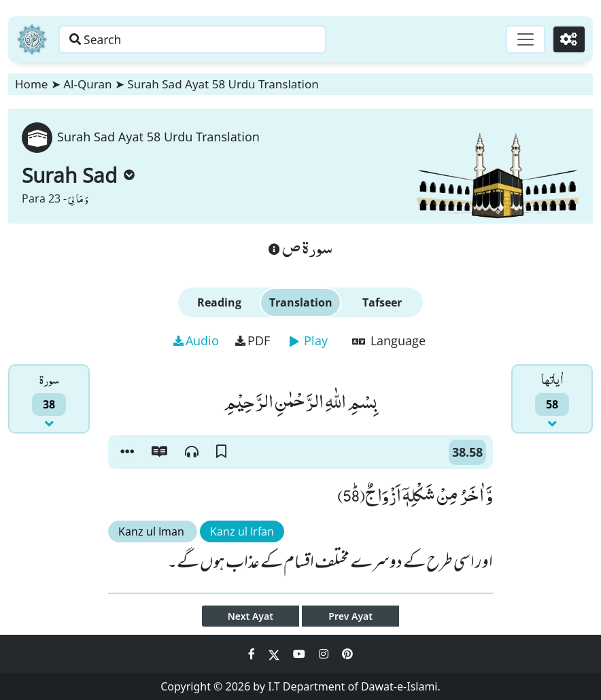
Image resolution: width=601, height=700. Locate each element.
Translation (301, 302)
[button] (127, 452)
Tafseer (382, 302)
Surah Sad (78, 175)
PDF (253, 340)
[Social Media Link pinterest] (347, 654)
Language (389, 340)
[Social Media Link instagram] (325, 654)
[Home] (32, 39)
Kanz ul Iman (153, 531)
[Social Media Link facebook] (253, 654)
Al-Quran (87, 84)
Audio (196, 340)
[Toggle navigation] (523, 39)
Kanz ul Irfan (242, 531)
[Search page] (213, 39)
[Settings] (568, 39)
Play (309, 340)
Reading (219, 302)
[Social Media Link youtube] (300, 654)
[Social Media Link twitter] (275, 654)
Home (31, 84)
